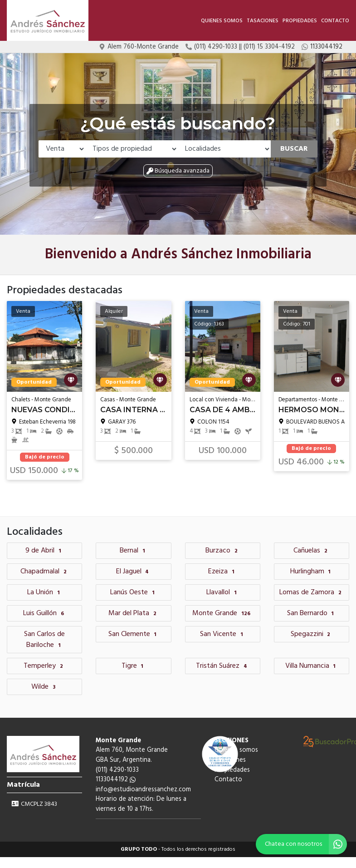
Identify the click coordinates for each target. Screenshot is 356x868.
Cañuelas (312, 551)
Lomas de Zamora (312, 592)
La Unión (45, 592)
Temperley (44, 666)
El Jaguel (134, 572)
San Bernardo (312, 613)
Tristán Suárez (223, 666)
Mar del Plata (134, 613)
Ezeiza (222, 572)
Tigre (134, 666)
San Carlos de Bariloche (44, 640)
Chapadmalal (45, 572)
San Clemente (134, 634)
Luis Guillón (45, 613)
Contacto (335, 21)
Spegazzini (312, 634)
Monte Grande (222, 613)
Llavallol (223, 592)
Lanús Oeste (134, 592)
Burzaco (223, 551)
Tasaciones (263, 21)
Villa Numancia (312, 666)
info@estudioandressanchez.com (143, 790)
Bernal (134, 551)
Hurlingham (312, 572)
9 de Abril (44, 551)
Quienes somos (222, 21)
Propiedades (300, 21)
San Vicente (223, 634)
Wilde (44, 687)
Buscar (294, 149)
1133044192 (116, 780)
